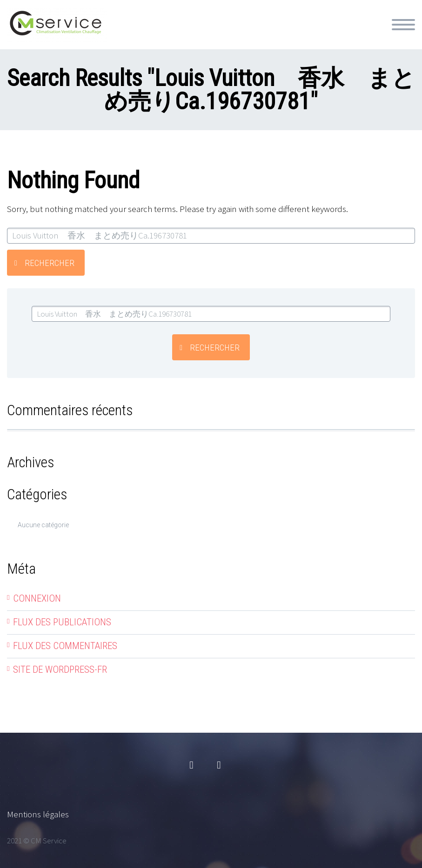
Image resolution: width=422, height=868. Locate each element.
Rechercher (50, 263)
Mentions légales (38, 814)
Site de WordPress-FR (60, 669)
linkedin (219, 765)
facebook (192, 765)
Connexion (37, 598)
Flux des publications (62, 622)
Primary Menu (403, 25)
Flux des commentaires (65, 646)
